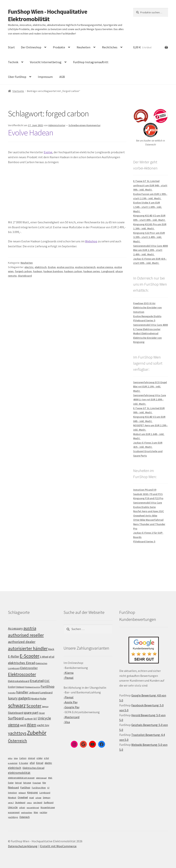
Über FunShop (17, 77)
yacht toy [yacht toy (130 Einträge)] (43, 725)
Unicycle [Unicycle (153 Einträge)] (44, 718)
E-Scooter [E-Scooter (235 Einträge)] (30, 656)
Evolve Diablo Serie (144, 507)
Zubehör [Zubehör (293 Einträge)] (37, 733)
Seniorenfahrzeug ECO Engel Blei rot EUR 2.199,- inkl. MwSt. (150, 387)
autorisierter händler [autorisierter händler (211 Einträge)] (28, 648)
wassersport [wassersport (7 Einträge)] (14, 812)
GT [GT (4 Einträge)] (48, 788)
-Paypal (68, 678)
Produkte (59, 47)
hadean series (92, 271)
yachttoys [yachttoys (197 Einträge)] (17, 733)
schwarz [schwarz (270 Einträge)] (17, 705)
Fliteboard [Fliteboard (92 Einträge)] (20, 687)
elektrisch (41, 267)
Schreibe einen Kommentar (84, 125)
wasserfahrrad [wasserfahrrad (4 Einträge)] (33, 808)
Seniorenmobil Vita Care (148, 503)
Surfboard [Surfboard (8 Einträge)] (49, 802)
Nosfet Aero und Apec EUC (149, 511)
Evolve (48, 152)
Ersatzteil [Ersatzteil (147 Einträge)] (37, 681)
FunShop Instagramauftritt (91, 62)
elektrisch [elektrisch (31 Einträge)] (15, 768)
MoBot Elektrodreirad (146, 333)
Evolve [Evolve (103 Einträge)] (11, 687)
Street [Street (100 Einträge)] (42, 713)
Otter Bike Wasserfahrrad (148, 520)
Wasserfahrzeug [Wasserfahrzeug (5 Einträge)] (48, 807)
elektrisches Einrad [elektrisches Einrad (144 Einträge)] (22, 663)
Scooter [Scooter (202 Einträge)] (34, 706)
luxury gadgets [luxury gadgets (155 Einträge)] (19, 698)
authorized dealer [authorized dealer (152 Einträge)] (22, 642)
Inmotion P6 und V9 (145, 490)
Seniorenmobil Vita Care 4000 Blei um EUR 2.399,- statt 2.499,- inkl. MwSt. (151, 250)
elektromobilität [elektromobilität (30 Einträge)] (19, 773)
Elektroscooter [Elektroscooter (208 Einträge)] (22, 674)
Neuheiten (84, 47)
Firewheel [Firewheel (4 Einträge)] (37, 783)
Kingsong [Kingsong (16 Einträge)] (33, 792)
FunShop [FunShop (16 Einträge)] (25, 787)
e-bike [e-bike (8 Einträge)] (39, 758)
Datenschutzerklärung (23, 846)
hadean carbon (73, 271)
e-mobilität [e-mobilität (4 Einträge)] (13, 763)
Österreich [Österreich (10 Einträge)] (25, 817)
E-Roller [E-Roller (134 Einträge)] (14, 656)
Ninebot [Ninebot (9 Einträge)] (12, 797)
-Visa (67, 722)
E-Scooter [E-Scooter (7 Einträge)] (24, 763)
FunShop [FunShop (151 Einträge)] (47, 686)
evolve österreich (85, 267)
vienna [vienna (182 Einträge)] (14, 725)
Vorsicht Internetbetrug (46, 62)
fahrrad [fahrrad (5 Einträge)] (18, 783)
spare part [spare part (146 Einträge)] (31, 713)
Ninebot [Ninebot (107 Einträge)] (35, 699)
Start (11, 47)
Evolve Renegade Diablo (147, 316)
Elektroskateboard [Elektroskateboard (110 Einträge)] (19, 681)
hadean (38, 271)
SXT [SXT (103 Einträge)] (35, 719)
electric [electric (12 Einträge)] (48, 763)
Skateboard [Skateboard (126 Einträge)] (16, 713)
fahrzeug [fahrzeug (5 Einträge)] (27, 783)
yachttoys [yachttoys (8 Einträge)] (13, 817)
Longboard (108, 271)
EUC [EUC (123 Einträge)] (47, 681)
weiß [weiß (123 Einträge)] (23, 725)
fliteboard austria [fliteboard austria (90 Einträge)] (33, 687)
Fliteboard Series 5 (144, 320)
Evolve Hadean (31, 133)
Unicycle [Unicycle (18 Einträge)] (13, 807)
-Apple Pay (70, 702)
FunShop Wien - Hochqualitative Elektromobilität (48, 15)
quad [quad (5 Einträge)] (32, 798)
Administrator (57, 125)
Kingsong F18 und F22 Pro (148, 498)
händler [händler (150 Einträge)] (22, 692)
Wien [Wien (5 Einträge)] (36, 812)
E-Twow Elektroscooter (147, 329)
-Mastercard (71, 717)
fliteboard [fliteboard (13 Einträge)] (13, 788)
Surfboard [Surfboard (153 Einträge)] (16, 718)
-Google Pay (71, 707)
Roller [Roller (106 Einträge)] (43, 699)
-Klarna (68, 673)
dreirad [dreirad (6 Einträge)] (31, 758)
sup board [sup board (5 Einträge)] (38, 803)
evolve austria (65, 267)
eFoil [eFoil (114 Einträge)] (51, 657)
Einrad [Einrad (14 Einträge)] (40, 763)
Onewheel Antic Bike (145, 516)
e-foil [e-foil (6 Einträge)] (46, 758)
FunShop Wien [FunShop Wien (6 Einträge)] (39, 788)
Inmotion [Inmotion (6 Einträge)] (12, 793)
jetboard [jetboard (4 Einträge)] (22, 793)
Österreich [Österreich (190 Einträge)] (18, 741)
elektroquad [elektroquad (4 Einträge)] (41, 778)
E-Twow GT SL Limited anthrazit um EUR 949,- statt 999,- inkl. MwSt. (150, 185)
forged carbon (23, 271)
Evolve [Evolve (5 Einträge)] (11, 783)
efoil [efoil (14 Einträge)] (32, 763)
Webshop (91, 241)
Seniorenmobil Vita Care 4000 (151, 325)
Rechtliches (110, 47)
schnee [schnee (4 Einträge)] (38, 798)
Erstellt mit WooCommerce (58, 846)
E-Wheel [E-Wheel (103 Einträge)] (44, 657)
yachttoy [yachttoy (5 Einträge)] (43, 812)
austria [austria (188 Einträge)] (30, 628)
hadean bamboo (53, 271)
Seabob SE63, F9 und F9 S (148, 494)
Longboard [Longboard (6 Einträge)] (45, 793)
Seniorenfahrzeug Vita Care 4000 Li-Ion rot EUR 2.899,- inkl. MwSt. (150, 400)
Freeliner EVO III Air (144, 303)
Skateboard (25, 276)
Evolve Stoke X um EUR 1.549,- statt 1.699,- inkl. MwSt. (148, 207)
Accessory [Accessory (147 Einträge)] (15, 628)
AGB (62, 77)
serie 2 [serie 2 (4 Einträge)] (11, 803)
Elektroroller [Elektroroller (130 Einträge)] (29, 668)
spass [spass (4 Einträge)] (29, 803)
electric (29, 267)
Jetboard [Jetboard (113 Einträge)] (34, 692)
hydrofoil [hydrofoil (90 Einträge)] (12, 693)
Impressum (45, 77)
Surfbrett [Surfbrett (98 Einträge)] (29, 719)
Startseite (18, 91)
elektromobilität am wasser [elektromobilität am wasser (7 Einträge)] (21, 778)
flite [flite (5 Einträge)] (44, 783)
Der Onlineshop (31, 47)
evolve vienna (105, 267)
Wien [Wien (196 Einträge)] (31, 725)
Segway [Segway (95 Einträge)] (45, 707)
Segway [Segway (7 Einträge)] (47, 797)
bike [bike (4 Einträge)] (16, 758)
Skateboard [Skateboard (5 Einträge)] (20, 803)
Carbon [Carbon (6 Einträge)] (23, 758)
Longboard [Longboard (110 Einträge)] (46, 692)
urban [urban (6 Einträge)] (22, 807)
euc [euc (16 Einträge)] (50, 778)
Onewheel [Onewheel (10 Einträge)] (23, 797)
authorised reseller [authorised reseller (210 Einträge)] (26, 635)
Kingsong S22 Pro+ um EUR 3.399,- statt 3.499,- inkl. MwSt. (149, 237)
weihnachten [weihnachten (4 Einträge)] (27, 813)
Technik (13, 62)
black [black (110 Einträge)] (51, 649)
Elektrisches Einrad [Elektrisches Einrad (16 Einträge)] (33, 768)
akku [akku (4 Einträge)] (10, 758)
